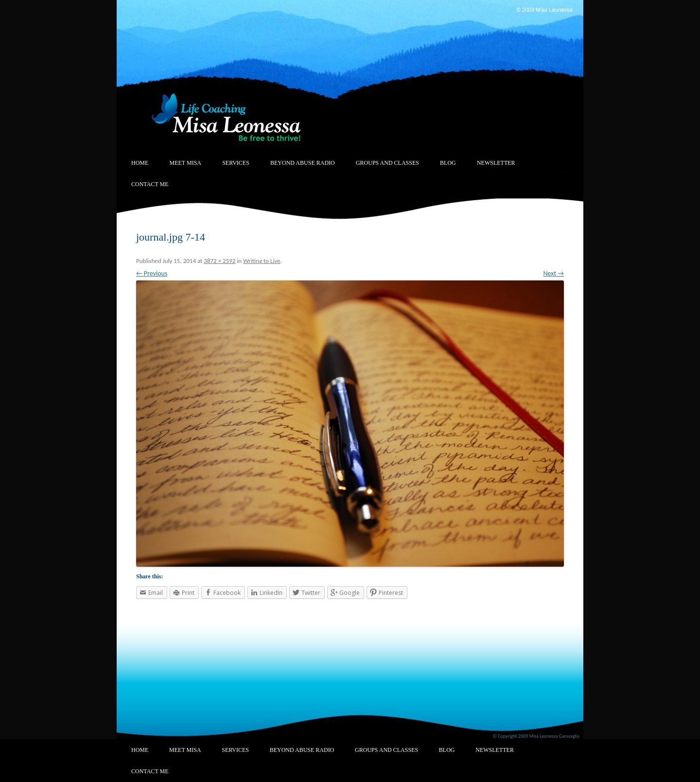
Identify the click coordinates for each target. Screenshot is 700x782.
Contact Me (150, 184)
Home (140, 163)
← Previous (152, 273)
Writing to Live (262, 261)
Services (236, 163)
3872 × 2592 (219, 261)
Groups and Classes (387, 163)
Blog (448, 163)
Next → (554, 273)
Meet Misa (185, 163)
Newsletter (496, 163)
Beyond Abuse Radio (303, 163)
